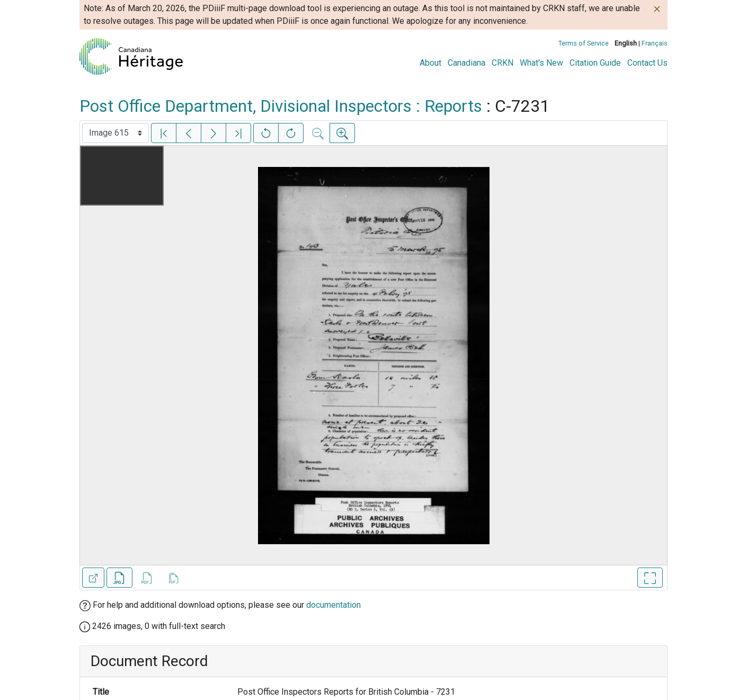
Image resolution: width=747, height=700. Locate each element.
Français (655, 43)
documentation (334, 605)
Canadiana (466, 63)
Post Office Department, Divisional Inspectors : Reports (281, 106)
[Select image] (115, 133)
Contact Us (647, 63)
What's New (541, 63)
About (430, 63)
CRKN (503, 63)
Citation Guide (595, 63)
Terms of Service (584, 43)
